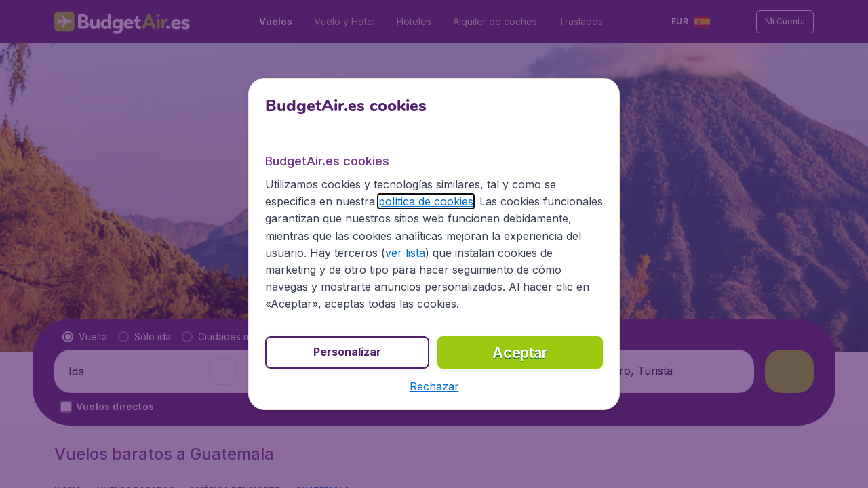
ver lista (405, 253)
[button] (434, 386)
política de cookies (426, 201)
